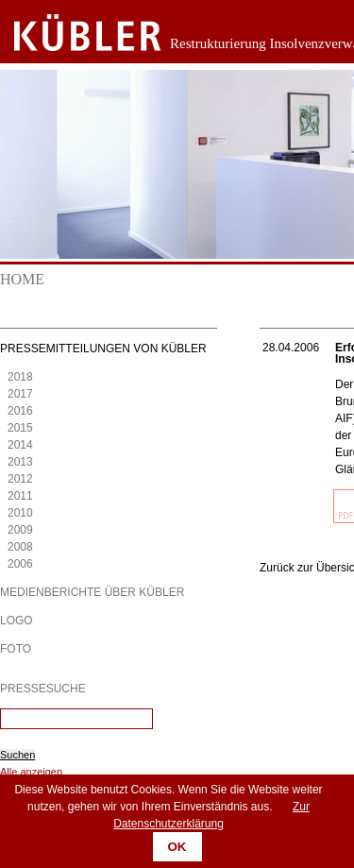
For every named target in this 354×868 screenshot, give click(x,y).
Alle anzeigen (31, 772)
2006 (20, 564)
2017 (20, 394)
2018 (20, 377)
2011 (20, 496)
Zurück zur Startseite (73, 33)
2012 (20, 479)
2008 (20, 547)
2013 (20, 462)
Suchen (17, 755)
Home (22, 279)
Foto (16, 649)
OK (177, 847)
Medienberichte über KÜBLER (92, 592)
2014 (20, 445)
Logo (17, 621)
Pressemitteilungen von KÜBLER (103, 349)
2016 (20, 411)
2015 (20, 428)
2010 (20, 513)
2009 (20, 530)
